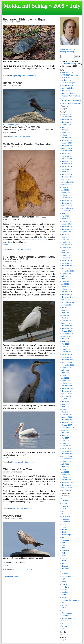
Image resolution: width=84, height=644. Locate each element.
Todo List (65, 106)
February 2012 (67, 289)
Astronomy (65, 501)
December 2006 (67, 451)
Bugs (13, 249)
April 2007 (65, 441)
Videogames (66, 616)
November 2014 (67, 229)
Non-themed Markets (69, 93)
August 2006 (66, 462)
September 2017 (68, 182)
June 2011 (65, 310)
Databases (66, 519)
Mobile (64, 556)
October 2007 (67, 425)
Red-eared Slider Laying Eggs (24, 19)
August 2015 (66, 211)
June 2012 (65, 279)
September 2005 (68, 490)
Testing (64, 605)
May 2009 (65, 375)
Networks (65, 566)
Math (63, 553)
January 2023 (67, 148)
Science (64, 597)
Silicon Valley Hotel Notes (71, 103)
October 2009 (67, 362)
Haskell (64, 529)
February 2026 (67, 114)
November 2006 (67, 454)
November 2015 (67, 203)
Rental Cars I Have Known (71, 101)
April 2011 (65, 315)
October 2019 (67, 164)
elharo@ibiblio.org (67, 52)
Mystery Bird (12, 516)
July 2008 (65, 401)
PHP (63, 579)
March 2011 (66, 318)
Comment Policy (68, 88)
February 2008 (67, 415)
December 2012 (67, 263)
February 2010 (67, 352)
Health (64, 532)
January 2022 (67, 151)
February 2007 (67, 446)
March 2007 (66, 443)
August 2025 (66, 125)
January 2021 (67, 153)
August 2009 (66, 368)
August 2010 (66, 336)
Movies (64, 558)
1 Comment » (26, 509)
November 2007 (67, 422)
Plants (64, 582)
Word (63, 624)
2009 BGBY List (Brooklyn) (72, 75)
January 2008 (67, 417)
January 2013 (67, 260)
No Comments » (30, 76)
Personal (65, 574)
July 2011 (65, 307)
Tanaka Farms (36, 240)
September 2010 (68, 334)
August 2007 (66, 430)
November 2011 (67, 297)
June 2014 (65, 237)
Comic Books (66, 516)
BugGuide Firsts (68, 85)
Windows (65, 621)
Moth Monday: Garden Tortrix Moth (28, 144)
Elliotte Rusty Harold (68, 49)
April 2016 (65, 190)
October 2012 (67, 268)
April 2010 (65, 347)
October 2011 (67, 300)
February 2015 (67, 221)
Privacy (64, 590)
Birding (14, 137)
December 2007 (67, 420)
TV (18, 509)
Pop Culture (66, 587)
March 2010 (66, 349)
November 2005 (67, 485)
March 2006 (66, 475)
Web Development (68, 618)
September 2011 (68, 302)
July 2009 (65, 370)
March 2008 (66, 412)
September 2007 (68, 428)
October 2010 (67, 331)
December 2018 (67, 169)
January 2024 (67, 143)
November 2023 (67, 146)
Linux (63, 543)
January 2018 (67, 174)
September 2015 (68, 208)
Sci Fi (14, 509)
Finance (64, 527)
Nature (64, 563)
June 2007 (65, 435)
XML (63, 629)
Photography (17, 462)
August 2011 (66, 305)
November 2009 (67, 360)
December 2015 (67, 200)
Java (63, 537)
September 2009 (68, 365)
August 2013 (66, 247)
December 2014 (67, 226)
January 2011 (67, 323)
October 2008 (67, 394)
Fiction (64, 524)
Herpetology (16, 76)
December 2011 (67, 294)
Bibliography (66, 80)
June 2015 (65, 213)
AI (62, 498)
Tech (63, 603)
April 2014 (65, 240)
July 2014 (65, 234)
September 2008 (68, 396)
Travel (64, 608)
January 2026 (67, 117)
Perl (63, 571)
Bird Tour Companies (69, 83)
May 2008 (65, 407)
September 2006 (68, 459)
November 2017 (67, 177)
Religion (65, 592)
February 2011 (67, 320)
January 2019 (67, 166)
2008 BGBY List (67, 72)
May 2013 (65, 253)
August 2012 (66, 273)
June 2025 (65, 127)
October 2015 (67, 206)
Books (64, 509)
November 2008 (67, 391)
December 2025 (67, 120)
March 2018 (66, 172)
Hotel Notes (66, 91)
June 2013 (65, 250)
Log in (64, 640)
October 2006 (67, 456)
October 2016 (67, 185)
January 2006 (67, 480)
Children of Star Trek (18, 469)
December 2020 (67, 156)
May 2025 (65, 130)
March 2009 (66, 381)
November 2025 (67, 122)
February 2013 (67, 258)
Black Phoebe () (17, 125)
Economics (66, 522)
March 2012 (66, 287)
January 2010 (67, 354)
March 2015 (66, 219)
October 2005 (67, 488)
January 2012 (67, 292)
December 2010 (67, 326)
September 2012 (68, 271)
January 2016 (67, 198)
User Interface (67, 613)
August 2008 (66, 399)
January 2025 (67, 138)
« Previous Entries (10, 577)
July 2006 (65, 464)
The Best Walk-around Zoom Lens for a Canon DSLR (29, 258)
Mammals (65, 550)
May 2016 (65, 187)
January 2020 (67, 159)
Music (64, 561)
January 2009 (67, 386)
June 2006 (65, 467)
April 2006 (65, 472)
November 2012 (67, 266)
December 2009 (67, 357)
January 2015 (67, 224)
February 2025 (67, 135)
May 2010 (65, 344)
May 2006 (65, 469)
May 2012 (65, 281)
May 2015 (65, 216)
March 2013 (66, 255)
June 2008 (65, 404)
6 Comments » (30, 462)
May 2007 (65, 438)
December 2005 (67, 482)
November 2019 (67, 161)
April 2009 (65, 378)
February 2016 (67, 195)
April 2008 (65, 409)
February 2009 (67, 383)
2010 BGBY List (67, 78)
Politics (64, 584)
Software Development (70, 600)
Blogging (65, 506)
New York (65, 569)
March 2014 (66, 242)
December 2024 (67, 140)
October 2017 (67, 180)
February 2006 (67, 477)
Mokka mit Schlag (26, 6)
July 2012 (65, 276)
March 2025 (66, 133)
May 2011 (65, 313)
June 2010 (65, 341)
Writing (64, 626)
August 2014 (66, 232)
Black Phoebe (13, 83)
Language (65, 540)
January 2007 (67, 448)
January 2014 (67, 245)
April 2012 (65, 284)
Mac (63, 545)
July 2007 (65, 433)
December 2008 (67, 388)
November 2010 (67, 328)
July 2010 (65, 339)
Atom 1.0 (65, 634)
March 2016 (66, 193)
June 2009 (65, 373)
